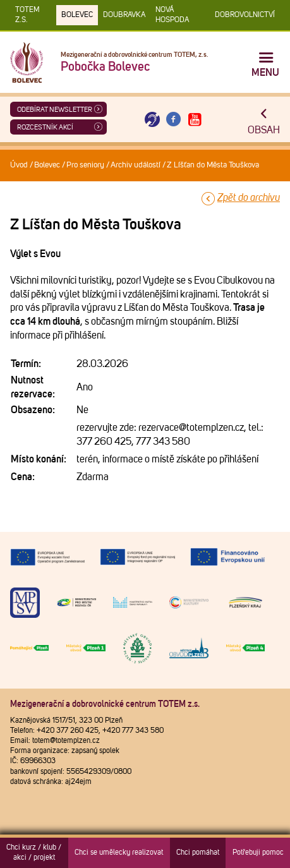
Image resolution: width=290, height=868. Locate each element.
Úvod (19, 165)
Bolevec (77, 15)
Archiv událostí (136, 165)
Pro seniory (85, 165)
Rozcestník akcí (45, 127)
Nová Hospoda (172, 15)
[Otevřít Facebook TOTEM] (174, 120)
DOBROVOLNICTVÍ (245, 15)
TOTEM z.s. (27, 15)
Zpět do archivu (249, 198)
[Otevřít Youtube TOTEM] (195, 120)
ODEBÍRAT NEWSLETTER (55, 110)
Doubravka (124, 15)
